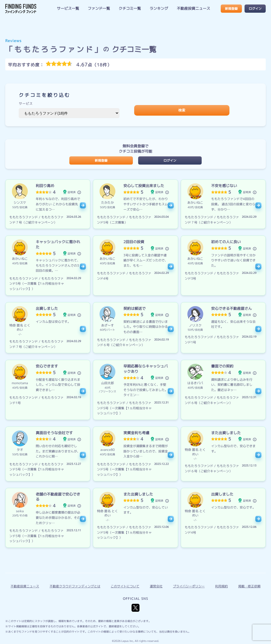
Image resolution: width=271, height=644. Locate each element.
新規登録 (231, 9)
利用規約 (222, 586)
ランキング (159, 9)
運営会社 (156, 586)
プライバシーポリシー (189, 586)
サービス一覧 (68, 9)
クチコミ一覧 (130, 9)
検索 (182, 110)
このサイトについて (125, 586)
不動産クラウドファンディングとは (75, 586)
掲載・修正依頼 (249, 586)
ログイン (255, 9)
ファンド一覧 (99, 9)
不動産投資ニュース (193, 9)
